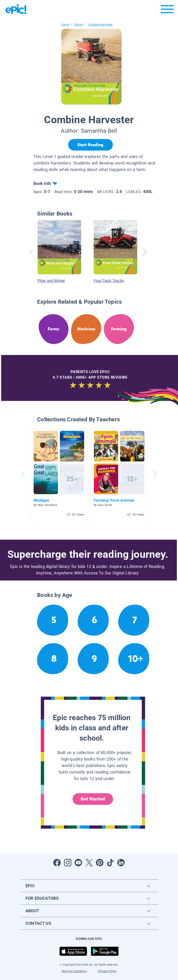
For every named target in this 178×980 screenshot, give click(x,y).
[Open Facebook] (57, 863)
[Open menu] (167, 10)
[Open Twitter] (89, 863)
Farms (65, 25)
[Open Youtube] (78, 863)
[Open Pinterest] (100, 863)
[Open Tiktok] (110, 863)
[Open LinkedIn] (121, 863)
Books (79, 25)
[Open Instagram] (68, 863)
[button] (59, 474)
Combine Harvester (100, 25)
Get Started (93, 799)
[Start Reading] (91, 145)
